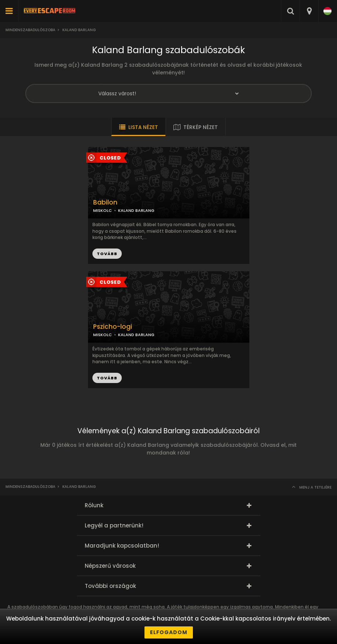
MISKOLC (102, 210)
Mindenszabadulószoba (30, 30)
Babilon (105, 203)
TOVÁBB (107, 254)
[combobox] (309, 11)
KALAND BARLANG (136, 210)
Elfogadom (169, 632)
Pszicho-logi (113, 327)
